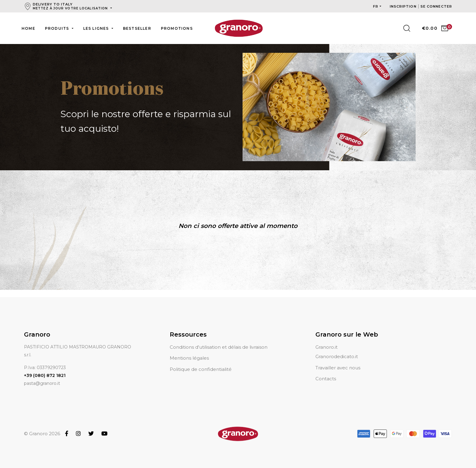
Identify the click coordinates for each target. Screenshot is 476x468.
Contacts (326, 371)
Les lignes (97, 28)
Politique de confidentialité (201, 362)
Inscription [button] (404, 6)
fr (376, 6)
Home (28, 28)
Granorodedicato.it (337, 349)
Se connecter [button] (436, 6)
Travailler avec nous (338, 360)
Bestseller (137, 28)
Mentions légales (189, 351)
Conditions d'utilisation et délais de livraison (219, 340)
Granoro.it (326, 340)
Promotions (177, 28)
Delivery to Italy (71, 6)
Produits (58, 28)
